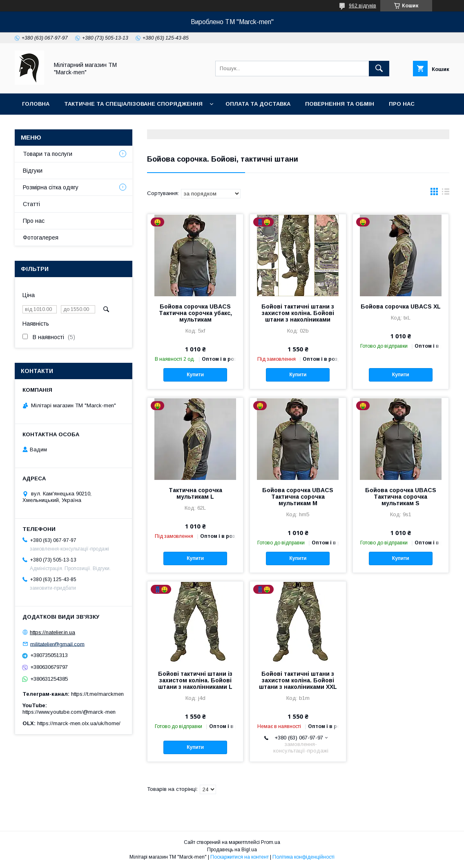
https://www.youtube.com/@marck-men (69, 712)
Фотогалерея (89, 125)
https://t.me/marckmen (97, 694)
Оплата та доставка (258, 104)
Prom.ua (271, 842)
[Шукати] (379, 69)
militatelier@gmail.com (57, 644)
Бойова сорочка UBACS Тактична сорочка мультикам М (298, 497)
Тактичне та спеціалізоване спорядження (133, 104)
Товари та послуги (48, 154)
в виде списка (446, 193)
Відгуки (33, 171)
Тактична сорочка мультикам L (195, 493)
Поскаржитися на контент (240, 857)
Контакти (37, 125)
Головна (36, 104)
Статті (31, 204)
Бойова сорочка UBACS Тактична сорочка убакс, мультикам (195, 313)
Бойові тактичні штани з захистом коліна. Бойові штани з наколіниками (298, 313)
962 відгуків (362, 6)
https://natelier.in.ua (52, 632)
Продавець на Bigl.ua (232, 850)
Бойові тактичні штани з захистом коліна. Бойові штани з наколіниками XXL (298, 680)
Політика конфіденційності (303, 857)
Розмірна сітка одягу (51, 187)
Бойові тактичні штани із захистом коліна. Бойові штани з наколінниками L (195, 680)
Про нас (402, 104)
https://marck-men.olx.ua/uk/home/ (79, 723)
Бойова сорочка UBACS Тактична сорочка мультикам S (401, 497)
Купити (195, 375)
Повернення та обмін (340, 104)
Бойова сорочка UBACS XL (401, 306)
